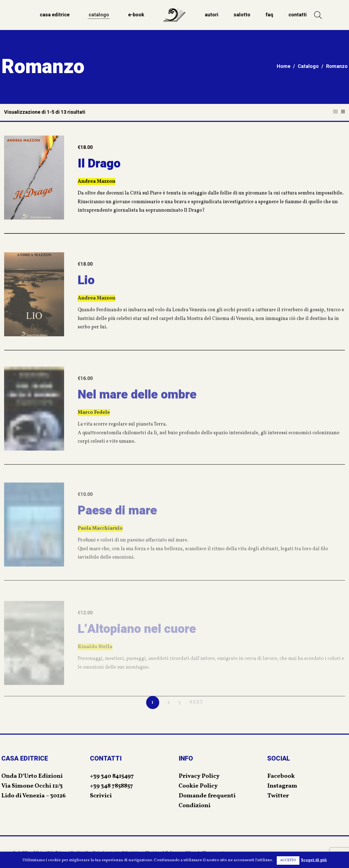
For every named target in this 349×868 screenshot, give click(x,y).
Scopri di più (314, 860)
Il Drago (99, 166)
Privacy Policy (199, 776)
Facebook (281, 776)
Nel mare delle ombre (137, 412)
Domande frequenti (207, 796)
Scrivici (101, 796)
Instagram (282, 786)
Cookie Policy (198, 786)
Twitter (278, 796)
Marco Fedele (94, 430)
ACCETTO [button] (288, 860)
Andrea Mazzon (97, 184)
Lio (86, 296)
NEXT (196, 702)
